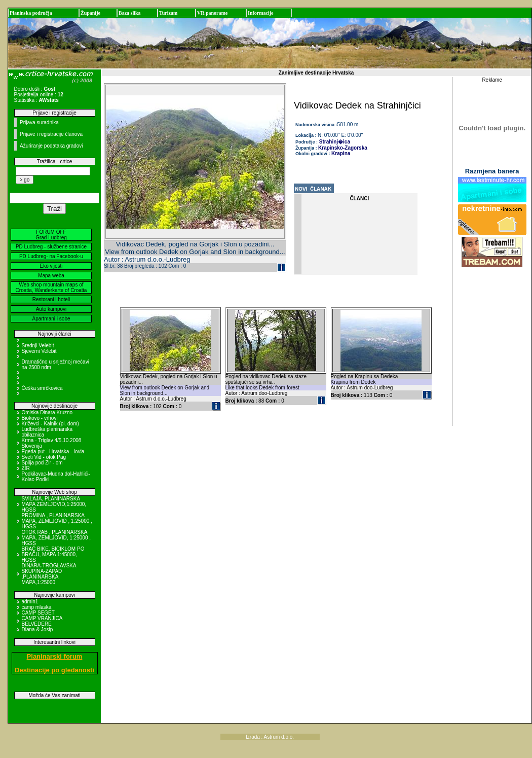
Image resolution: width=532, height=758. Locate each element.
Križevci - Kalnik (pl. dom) (50, 424)
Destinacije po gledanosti (54, 670)
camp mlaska (37, 607)
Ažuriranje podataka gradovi (51, 146)
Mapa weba (51, 276)
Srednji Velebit (38, 346)
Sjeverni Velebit (39, 351)
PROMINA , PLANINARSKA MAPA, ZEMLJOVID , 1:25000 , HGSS (57, 521)
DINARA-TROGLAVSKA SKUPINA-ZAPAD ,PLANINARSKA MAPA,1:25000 (49, 574)
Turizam (168, 13)
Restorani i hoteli (51, 299)
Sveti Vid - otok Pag (44, 457)
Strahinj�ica (334, 142)
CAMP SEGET (38, 613)
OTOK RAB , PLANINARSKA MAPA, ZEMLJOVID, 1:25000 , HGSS (56, 538)
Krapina (341, 153)
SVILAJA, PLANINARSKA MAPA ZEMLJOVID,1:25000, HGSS (54, 504)
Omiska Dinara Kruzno (47, 412)
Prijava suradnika (39, 122)
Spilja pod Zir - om (42, 463)
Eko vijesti (51, 266)
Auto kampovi (51, 309)
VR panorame (212, 13)
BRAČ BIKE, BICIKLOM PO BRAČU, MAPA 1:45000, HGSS (53, 554)
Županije (90, 13)
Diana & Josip (37, 629)
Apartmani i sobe (51, 319)
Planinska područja (31, 13)
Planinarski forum (55, 656)
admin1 (30, 602)
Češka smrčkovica (42, 388)
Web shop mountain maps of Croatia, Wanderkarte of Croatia (51, 287)
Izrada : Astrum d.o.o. (270, 737)
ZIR (26, 468)
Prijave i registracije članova (51, 134)
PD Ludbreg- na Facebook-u (51, 256)
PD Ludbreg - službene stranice (51, 247)
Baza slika (130, 13)
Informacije (261, 13)
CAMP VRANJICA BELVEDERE (42, 621)
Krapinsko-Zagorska (343, 148)
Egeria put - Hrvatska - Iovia (53, 452)
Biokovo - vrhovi (40, 418)
